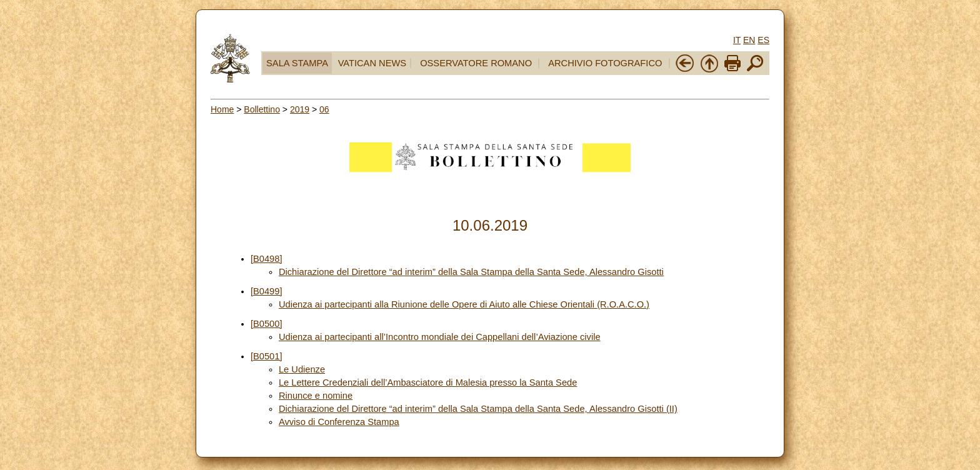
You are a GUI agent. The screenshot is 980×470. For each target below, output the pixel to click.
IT (737, 40)
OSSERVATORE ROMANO (476, 63)
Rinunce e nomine (316, 396)
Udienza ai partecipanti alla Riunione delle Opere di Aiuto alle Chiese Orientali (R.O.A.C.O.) (464, 304)
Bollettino (262, 109)
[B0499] (267, 291)
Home (222, 109)
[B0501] (267, 356)
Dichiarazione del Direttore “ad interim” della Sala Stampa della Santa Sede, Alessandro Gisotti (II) (478, 409)
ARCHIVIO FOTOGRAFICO (605, 63)
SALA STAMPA (297, 63)
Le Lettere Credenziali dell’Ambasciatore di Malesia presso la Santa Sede (428, 382)
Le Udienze (302, 369)
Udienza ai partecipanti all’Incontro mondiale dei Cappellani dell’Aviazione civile (440, 337)
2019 (300, 109)
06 (324, 109)
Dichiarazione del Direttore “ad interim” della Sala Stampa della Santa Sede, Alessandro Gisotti (471, 272)
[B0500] (267, 324)
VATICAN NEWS (372, 63)
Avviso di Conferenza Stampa (339, 422)
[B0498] (267, 259)
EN (749, 40)
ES (763, 40)
